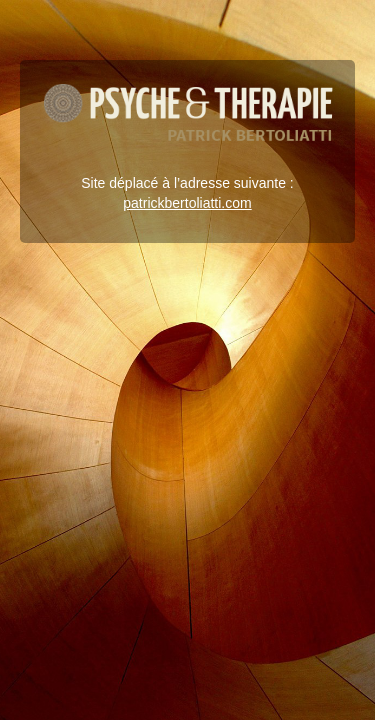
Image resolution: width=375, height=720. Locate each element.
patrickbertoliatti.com (187, 203)
